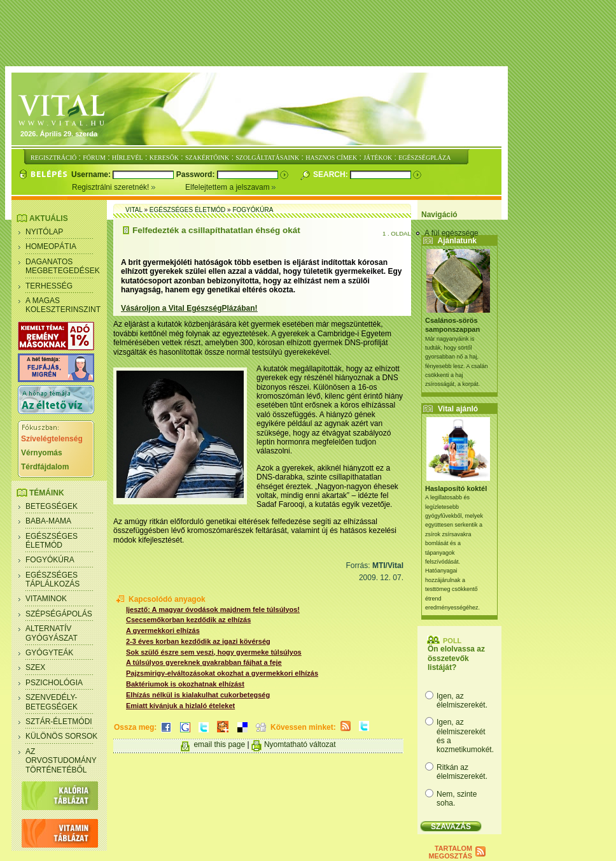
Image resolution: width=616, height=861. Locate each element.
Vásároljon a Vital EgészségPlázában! (189, 308)
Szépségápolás (59, 614)
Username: (92, 174)
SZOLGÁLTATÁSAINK (267, 158)
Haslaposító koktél (456, 488)
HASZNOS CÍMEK (331, 158)
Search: (332, 174)
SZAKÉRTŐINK (207, 158)
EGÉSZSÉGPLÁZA (424, 158)
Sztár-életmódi (59, 722)
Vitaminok (46, 599)
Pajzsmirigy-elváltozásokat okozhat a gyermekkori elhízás (222, 673)
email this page (219, 744)
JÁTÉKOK (378, 158)
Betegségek (52, 506)
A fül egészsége (451, 233)
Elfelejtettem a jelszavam (231, 187)
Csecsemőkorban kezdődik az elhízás (188, 620)
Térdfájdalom (45, 467)
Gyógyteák (49, 653)
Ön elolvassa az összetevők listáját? (456, 658)
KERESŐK (164, 158)
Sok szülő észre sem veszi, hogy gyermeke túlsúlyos (214, 652)
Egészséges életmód (52, 541)
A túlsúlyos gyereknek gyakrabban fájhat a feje (204, 662)
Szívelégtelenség (52, 439)
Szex (35, 667)
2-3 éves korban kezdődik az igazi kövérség (198, 641)
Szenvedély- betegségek (52, 702)
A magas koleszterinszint (63, 305)
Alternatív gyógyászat (52, 633)
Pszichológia (54, 683)
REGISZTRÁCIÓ (53, 158)
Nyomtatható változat (300, 744)
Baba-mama (48, 521)
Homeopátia (51, 246)
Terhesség (49, 286)
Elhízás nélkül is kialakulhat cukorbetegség (198, 695)
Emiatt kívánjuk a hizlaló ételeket (180, 706)
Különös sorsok (61, 736)
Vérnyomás (42, 453)
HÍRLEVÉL (128, 158)
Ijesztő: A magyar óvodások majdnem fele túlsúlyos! (213, 609)
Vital (134, 210)
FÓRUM (94, 158)
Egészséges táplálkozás (52, 580)
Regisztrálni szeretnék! (129, 187)
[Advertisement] (311, 34)
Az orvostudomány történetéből (61, 761)
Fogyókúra (50, 560)
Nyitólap (44, 232)
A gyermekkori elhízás (163, 630)
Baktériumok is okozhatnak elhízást (185, 684)
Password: (197, 174)
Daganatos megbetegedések (63, 266)
